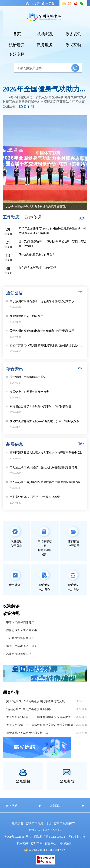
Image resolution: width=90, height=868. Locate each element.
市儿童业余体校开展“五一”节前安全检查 (35, 497)
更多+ (82, 218)
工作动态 (11, 217)
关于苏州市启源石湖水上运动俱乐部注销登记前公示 (42, 301)
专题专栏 (17, 54)
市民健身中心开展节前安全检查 (29, 391)
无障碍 (33, 3)
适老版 (48, 3)
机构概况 (45, 34)
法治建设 (17, 44)
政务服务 (45, 44)
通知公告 (15, 293)
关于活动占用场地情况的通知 (28, 377)
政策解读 (11, 605)
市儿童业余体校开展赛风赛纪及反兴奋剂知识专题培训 (43, 467)
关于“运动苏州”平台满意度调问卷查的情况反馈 (35, 701)
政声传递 (33, 217)
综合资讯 (15, 368)
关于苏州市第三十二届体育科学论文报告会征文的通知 (40, 725)
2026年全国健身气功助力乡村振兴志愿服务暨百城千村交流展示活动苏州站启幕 (45, 89)
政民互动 (73, 44)
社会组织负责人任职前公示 (26, 316)
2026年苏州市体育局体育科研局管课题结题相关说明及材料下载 (47, 345)
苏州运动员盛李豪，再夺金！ (37, 254)
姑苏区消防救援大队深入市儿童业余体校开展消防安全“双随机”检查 (47, 452)
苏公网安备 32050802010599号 (47, 850)
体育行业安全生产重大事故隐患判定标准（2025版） (23, 630)
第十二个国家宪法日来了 (22, 646)
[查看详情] (27, 106)
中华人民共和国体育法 (20, 622)
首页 (17, 34)
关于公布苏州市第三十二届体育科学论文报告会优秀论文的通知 (41, 717)
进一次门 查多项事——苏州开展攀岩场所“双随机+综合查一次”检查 (53, 243)
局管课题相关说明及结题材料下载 (27, 733)
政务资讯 (73, 34)
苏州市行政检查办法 (19, 654)
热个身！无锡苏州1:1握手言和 (37, 267)
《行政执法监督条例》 (20, 638)
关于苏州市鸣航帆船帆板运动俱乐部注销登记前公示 (42, 330)
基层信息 (15, 444)
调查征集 (11, 692)
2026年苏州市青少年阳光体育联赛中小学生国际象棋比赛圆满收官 (47, 482)
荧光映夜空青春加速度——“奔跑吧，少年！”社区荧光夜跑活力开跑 (47, 421)
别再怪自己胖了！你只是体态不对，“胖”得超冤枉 (40, 406)
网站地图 (65, 843)
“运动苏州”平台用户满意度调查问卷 (28, 709)
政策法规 (11, 613)
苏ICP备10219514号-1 (18, 836)
